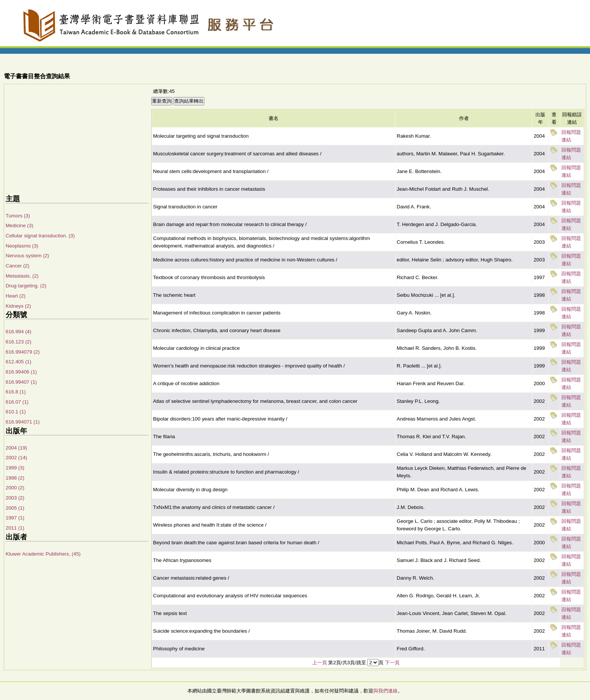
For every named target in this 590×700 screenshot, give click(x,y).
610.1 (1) (16, 412)
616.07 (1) (17, 402)
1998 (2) (15, 478)
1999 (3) (15, 468)
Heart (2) (16, 296)
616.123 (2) (18, 342)
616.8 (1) (16, 392)
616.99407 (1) (21, 382)
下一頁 (392, 663)
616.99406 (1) (21, 372)
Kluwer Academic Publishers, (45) (43, 554)
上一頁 (320, 663)
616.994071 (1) (23, 422)
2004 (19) (16, 448)
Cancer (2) (17, 266)
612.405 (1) (18, 362)
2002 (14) (16, 458)
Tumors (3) (18, 216)
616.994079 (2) (23, 352)
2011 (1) (15, 528)
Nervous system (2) (27, 256)
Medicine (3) (19, 225)
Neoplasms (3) (22, 246)
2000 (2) (15, 488)
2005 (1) (15, 508)
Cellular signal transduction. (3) (40, 236)
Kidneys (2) (18, 306)
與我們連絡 (385, 691)
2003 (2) (15, 498)
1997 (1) (15, 518)
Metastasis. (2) (22, 276)
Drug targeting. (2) (26, 286)
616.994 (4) (18, 332)
